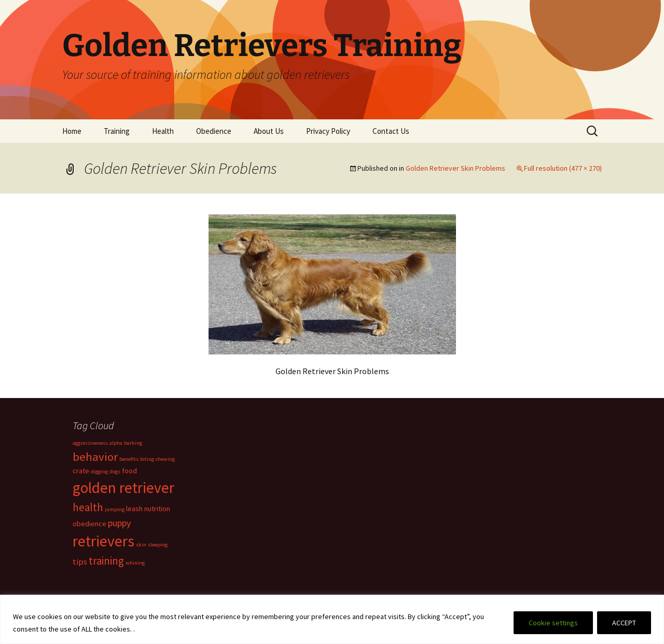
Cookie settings (553, 623)
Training (117, 131)
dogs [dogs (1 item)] (115, 471)
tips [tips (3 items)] (80, 561)
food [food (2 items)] (129, 471)
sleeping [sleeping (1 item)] (158, 545)
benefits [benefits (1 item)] (129, 459)
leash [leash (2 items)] (134, 509)
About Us (269, 131)
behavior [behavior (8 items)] (95, 457)
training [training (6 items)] (106, 561)
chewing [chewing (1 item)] (165, 459)
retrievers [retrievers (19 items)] (103, 541)
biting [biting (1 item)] (147, 459)
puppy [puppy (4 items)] (119, 523)
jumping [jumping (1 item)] (115, 509)
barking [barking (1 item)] (133, 443)
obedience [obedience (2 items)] (89, 524)
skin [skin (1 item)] (141, 545)
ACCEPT (624, 623)
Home (72, 131)
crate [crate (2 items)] (81, 471)
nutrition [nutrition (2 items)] (157, 509)
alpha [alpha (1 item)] (116, 443)
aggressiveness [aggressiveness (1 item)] (90, 443)
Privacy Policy (328, 131)
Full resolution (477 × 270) (563, 168)
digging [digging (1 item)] (99, 471)
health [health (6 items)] (88, 507)
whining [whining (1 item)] (135, 563)
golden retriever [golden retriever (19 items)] (123, 488)
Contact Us (391, 131)
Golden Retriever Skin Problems (455, 168)
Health (163, 131)
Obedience (214, 131)
